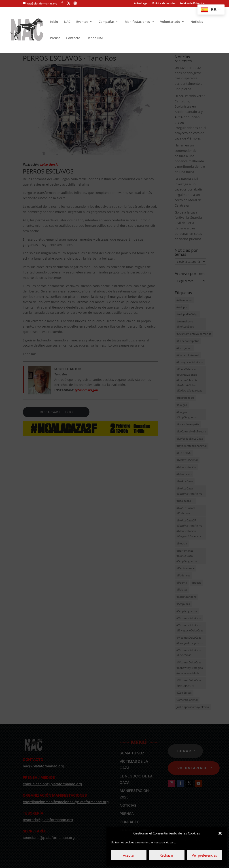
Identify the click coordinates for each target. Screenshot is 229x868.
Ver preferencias (204, 855)
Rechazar (167, 855)
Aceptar (129, 855)
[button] (220, 833)
